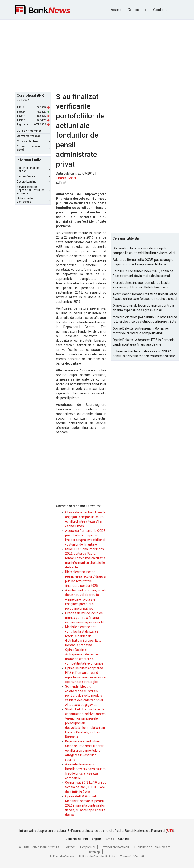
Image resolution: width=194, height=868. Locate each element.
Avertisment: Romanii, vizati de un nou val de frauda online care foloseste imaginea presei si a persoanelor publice (85, 599)
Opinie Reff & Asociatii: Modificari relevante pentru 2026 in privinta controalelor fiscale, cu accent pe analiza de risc (85, 805)
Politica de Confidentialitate (97, 856)
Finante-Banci (66, 178)
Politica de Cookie (62, 856)
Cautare (124, 839)
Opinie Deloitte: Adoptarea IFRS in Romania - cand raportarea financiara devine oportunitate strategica (145, 342)
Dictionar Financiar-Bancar (33, 169)
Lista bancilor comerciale (33, 200)
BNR (170, 831)
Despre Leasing (33, 182)
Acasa (116, 10)
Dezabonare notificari (115, 847)
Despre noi (137, 10)
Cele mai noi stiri (77, 839)
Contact (160, 10)
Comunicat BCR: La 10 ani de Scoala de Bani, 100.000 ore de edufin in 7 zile (86, 787)
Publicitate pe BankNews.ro (152, 847)
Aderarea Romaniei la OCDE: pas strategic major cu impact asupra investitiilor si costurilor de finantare (143, 262)
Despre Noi (88, 847)
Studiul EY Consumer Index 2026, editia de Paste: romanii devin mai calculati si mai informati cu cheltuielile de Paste (86, 558)
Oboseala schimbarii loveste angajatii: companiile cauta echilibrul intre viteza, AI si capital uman (144, 251)
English (97, 839)
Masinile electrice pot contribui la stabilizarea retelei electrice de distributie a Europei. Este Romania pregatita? (83, 636)
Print (61, 183)
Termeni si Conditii (132, 856)
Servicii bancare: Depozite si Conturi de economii (33, 190)
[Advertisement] (104, 55)
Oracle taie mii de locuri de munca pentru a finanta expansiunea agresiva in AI (84, 618)
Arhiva (110, 839)
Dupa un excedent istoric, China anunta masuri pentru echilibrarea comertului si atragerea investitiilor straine (85, 751)
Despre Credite (33, 176)
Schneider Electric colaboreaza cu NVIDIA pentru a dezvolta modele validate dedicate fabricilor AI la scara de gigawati (84, 696)
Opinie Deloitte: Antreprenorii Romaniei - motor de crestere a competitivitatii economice (142, 331)
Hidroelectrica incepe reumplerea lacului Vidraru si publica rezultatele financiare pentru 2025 (141, 285)
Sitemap (95, 852)
